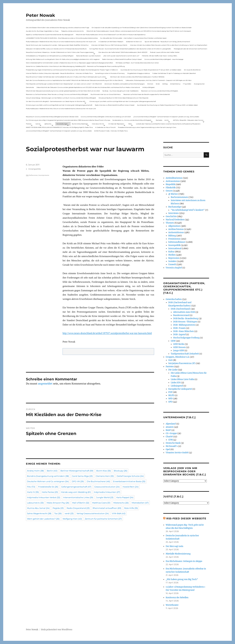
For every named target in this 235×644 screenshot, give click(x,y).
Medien (172, 255)
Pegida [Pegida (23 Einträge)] (58, 508)
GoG (170, 360)
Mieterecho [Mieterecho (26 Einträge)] (121, 503)
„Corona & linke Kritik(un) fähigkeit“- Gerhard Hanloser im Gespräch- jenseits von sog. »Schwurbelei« (166, 117)
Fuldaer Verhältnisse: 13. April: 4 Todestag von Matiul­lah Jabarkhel (174, 73)
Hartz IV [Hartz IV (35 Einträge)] (33, 492)
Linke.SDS (176, 383)
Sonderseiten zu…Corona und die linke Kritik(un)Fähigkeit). (132, 120)
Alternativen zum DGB (184, 312)
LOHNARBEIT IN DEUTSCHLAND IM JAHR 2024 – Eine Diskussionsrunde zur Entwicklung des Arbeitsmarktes (62, 38)
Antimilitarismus (174, 178)
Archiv (167, 120)
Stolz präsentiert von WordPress (57, 630)
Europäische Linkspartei (180, 389)
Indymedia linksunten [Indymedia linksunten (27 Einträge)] (107, 492)
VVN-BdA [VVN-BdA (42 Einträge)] (119, 513)
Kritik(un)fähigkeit (149, 87)
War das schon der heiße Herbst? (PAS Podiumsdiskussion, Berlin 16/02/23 (123, 52)
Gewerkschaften (174, 299)
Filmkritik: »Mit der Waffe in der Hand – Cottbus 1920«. (160, 56)
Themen (29, 124)
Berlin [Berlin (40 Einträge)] (52, 471)
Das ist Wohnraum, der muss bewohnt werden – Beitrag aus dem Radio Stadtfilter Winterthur (57, 45)
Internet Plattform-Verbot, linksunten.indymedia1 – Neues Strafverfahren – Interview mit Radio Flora (59, 73)
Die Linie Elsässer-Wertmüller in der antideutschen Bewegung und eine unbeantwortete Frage (58, 28)
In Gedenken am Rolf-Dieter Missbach (111, 42)
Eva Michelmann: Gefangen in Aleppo (184, 561)
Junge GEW (179, 351)
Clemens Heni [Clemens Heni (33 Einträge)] (105, 476)
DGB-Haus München (183, 331)
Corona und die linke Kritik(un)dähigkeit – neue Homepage (164, 59)
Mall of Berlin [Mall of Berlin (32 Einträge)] (81, 503)
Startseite (159, 120)
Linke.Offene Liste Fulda (182, 379)
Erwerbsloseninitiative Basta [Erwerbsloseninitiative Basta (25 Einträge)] (129, 481)
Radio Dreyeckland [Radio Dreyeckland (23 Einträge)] (78, 508)
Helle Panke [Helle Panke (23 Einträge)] (50, 492)
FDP (170, 392)
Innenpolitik (35, 169)
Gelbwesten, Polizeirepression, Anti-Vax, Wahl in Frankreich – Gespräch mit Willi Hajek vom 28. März (159, 80)
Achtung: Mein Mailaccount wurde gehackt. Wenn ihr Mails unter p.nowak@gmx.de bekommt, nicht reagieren (63, 59)
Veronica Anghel (174, 268)
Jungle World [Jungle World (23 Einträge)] (105, 497)
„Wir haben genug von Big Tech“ (182, 579)
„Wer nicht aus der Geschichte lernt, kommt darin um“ (121, 56)
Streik (158, 84)
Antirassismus (173, 181)
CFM (171, 440)
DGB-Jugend (179, 335)
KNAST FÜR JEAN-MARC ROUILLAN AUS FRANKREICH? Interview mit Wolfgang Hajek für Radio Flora (59, 127)
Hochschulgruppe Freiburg (186, 338)
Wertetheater (172, 605)
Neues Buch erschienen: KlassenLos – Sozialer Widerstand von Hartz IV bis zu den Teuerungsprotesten (60, 52)
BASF (168, 430)
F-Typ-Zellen (187, 84)
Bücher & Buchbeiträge (80, 124)
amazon (170, 427)
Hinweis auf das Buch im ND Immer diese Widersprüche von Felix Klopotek (123, 98)
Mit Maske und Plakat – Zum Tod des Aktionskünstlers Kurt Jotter (137, 63)
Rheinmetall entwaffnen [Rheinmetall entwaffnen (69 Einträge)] (107, 508)
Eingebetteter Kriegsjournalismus (139, 73)
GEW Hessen (179, 347)
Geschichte (171, 216)
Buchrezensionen (179, 197)
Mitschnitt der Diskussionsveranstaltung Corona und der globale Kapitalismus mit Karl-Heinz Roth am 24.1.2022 (63, 91)
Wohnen (150, 84)
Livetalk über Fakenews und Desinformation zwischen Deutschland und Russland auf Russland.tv (168, 124)
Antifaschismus (176, 229)
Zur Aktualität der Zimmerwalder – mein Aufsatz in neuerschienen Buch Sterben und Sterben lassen (133, 38)
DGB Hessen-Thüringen (185, 322)
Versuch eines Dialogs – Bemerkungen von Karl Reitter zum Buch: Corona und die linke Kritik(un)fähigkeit (61, 98)
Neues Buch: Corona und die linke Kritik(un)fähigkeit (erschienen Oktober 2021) (52, 117)
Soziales (172, 261)
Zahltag (165, 84)
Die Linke (173, 370)
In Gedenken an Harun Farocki (105, 127)
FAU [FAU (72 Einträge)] (31, 487)
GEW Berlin (179, 344)
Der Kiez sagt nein (174, 546)
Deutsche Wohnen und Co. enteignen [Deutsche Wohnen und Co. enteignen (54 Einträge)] (48, 481)
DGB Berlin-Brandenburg (186, 318)
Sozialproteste (44, 175)
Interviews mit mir (98, 124)
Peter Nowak (40, 15)
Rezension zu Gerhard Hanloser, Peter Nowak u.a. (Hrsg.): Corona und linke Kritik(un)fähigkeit (57, 94)
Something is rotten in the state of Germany (110, 73)
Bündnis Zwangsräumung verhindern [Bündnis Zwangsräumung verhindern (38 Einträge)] (48, 476)
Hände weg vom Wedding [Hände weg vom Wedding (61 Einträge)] (76, 492)
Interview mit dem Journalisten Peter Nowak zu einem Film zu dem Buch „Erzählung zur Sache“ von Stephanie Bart (169, 45)
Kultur (171, 252)
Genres (38, 124)
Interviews (174, 213)
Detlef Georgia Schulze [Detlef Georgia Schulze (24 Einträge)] (130, 476)
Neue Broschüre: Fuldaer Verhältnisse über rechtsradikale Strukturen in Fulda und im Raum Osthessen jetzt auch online (66, 77)
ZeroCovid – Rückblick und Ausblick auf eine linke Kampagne (125, 84)
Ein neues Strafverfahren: (192, 70)
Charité (169, 437)
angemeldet (45, 384)
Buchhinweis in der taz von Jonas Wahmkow (106, 94)
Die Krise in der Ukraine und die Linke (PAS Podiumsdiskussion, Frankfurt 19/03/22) (137, 77)
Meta (130, 124)
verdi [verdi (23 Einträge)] (69, 513)
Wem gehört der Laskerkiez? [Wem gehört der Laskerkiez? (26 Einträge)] (43, 519)
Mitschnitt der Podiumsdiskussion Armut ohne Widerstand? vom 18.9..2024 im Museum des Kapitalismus (111, 35)
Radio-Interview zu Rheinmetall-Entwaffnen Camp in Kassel (122, 59)
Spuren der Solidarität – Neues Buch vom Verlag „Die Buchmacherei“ (167, 42)
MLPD (171, 395)
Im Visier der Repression (116, 124)
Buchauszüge (175, 207)
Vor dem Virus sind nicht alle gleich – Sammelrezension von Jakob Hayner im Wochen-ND (56, 101)
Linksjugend (177, 386)
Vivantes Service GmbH (177, 453)
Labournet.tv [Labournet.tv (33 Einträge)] (35, 503)
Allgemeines (174, 226)
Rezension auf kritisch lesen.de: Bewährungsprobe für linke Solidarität (147, 94)
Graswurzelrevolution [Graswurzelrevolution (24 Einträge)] (107, 487)
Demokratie (30, 87)
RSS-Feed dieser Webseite (186, 519)
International (175, 248)
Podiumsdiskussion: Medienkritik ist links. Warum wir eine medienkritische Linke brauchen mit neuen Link (61, 42)
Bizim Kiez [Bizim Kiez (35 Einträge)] (104, 471)
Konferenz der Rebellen (177, 598)
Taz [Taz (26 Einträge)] (58, 513)
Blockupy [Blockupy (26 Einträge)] (121, 471)
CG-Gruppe (171, 433)
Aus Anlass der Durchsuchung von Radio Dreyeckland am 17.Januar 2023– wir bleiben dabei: (151, 70)
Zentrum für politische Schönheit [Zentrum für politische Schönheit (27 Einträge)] (103, 519)
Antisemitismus (175, 84)
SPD (170, 402)
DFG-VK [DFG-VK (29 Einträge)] (78, 481)
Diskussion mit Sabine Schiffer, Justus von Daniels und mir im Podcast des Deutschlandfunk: (56, 49)
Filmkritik (171, 188)
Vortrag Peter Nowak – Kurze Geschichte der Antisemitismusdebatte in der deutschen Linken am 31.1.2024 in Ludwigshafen (130, 49)
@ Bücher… (48, 124)
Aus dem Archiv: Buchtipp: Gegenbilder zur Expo (42, 31)
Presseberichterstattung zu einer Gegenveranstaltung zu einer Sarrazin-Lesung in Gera (147, 127)
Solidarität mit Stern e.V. (134, 42)
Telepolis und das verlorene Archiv (72, 31)
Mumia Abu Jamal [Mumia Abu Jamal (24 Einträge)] (38, 508)
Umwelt (172, 264)
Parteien (170, 367)
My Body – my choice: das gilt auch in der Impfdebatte (120, 91)
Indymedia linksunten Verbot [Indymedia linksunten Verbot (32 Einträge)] (44, 497)
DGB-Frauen (179, 328)
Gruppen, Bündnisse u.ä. (178, 357)
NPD (170, 399)
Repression (174, 258)
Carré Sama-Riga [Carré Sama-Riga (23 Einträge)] (82, 476)
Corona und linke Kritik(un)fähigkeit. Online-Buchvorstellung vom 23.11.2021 (106, 117)
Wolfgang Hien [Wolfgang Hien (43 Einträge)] (72, 519)
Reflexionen (33, 175)
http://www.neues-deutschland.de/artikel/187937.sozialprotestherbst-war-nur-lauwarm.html (107, 333)
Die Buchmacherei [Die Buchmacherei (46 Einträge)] (98, 481)
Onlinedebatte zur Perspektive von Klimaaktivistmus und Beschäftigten (50, 56)
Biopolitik (170, 184)
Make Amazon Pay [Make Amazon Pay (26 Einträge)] (58, 503)
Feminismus (174, 239)
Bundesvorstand (181, 315)
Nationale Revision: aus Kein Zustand (88, 56)
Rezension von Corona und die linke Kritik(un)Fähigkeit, (160, 91)
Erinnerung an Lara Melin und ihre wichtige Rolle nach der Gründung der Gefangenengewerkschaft (123, 101)
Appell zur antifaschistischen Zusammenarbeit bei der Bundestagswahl (50, 35)
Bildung (172, 236)
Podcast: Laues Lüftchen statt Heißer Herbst (165, 52)
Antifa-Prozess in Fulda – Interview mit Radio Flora (111, 131)
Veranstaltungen (62, 124)
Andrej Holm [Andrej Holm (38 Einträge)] (35, 471)
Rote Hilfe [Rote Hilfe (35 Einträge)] (131, 508)
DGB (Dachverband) (181, 309)
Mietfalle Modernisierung (178, 554)
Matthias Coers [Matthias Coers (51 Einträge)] (101, 503)
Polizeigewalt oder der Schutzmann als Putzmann (191, 49)
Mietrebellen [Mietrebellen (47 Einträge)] (140, 503)
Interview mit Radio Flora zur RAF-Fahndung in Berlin (109, 45)
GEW (173, 341)
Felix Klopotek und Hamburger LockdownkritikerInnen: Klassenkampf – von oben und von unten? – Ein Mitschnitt (64, 84)
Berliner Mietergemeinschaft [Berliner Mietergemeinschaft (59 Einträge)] (77, 471)
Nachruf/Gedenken (175, 220)
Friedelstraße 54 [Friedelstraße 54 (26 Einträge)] (48, 487)
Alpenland (171, 424)
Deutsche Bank (173, 443)
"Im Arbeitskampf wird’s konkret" (188, 210)
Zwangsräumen (199, 84)
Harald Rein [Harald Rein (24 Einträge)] (131, 487)
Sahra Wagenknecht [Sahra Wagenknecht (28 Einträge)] (39, 513)
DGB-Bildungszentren (184, 325)
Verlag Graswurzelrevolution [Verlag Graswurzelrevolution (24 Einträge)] (93, 513)
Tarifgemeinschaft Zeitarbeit (185, 354)
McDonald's (172, 446)
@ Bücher (173, 194)
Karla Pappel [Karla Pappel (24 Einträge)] (125, 497)
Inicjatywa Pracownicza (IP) (182, 363)
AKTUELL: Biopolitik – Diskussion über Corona (188, 120)
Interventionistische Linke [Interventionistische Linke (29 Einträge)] (78, 497)
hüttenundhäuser (177, 242)
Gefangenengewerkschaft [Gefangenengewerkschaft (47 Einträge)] (76, 487)
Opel (168, 449)
